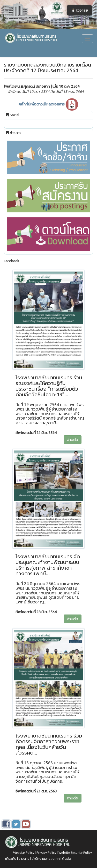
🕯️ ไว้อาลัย (79, 10)
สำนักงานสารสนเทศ (46, 859)
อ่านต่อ (73, 440)
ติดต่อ (67, 859)
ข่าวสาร (24, 859)
